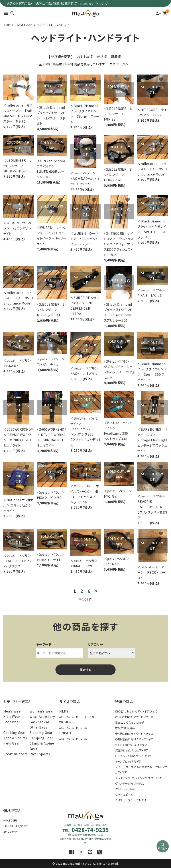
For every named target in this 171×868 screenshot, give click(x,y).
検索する (85, 670)
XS (68, 717)
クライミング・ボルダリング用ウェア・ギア (140, 778)
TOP (7, 25)
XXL (92, 717)
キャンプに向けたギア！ (129, 761)
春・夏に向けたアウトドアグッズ (134, 734)
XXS (62, 717)
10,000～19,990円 (16, 826)
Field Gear (24, 25)
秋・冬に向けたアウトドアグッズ (134, 717)
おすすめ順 (85, 57)
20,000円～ (11, 831)
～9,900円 (10, 820)
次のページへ (119, 64)
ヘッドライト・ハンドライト (54, 25)
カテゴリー (96, 644)
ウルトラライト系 (125, 789)
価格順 (102, 57)
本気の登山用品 (125, 728)
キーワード (44, 644)
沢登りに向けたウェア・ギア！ (133, 750)
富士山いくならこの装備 (130, 722)
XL (86, 717)
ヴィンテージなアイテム (129, 783)
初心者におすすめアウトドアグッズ (136, 711)
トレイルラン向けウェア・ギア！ (133, 756)
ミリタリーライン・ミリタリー (132, 800)
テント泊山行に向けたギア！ (132, 745)
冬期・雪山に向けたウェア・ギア (134, 739)
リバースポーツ (124, 794)
